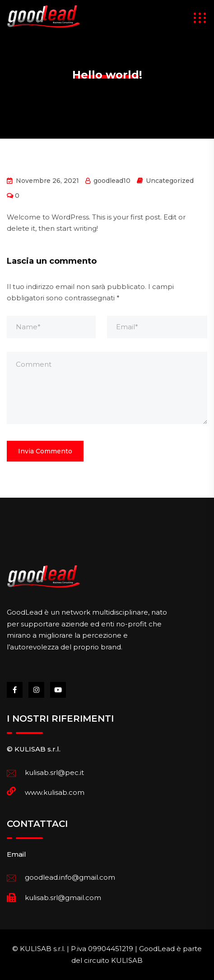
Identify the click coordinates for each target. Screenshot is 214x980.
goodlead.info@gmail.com (70, 877)
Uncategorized (170, 181)
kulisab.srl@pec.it (54, 772)
